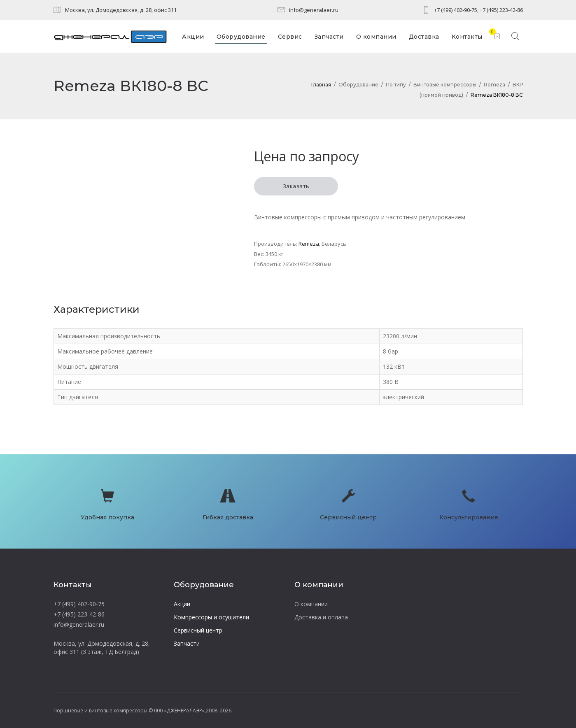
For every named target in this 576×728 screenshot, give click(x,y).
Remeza (494, 85)
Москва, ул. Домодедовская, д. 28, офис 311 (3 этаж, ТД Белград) (102, 648)
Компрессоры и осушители (211, 617)
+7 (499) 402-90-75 (456, 10)
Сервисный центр (198, 630)
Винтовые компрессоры (445, 85)
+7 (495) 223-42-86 (501, 10)
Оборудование (358, 85)
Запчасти (187, 643)
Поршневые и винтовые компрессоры (100, 711)
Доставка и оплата (321, 617)
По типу (396, 85)
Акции (182, 604)
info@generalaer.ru (314, 10)
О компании (311, 604)
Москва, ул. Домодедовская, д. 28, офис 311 (121, 10)
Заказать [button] (296, 186)
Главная (321, 85)
